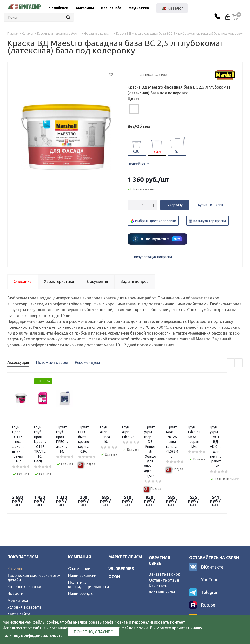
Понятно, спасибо (94, 632)
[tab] (134, 109)
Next (239, 363)
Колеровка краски (24, 540)
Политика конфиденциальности (89, 538)
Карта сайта (19, 568)
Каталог (15, 522)
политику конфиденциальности (33, 635)
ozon (114, 530)
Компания (80, 511)
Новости (15, 547)
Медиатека (139, 8)
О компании (79, 522)
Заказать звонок (164, 528)
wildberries (121, 522)
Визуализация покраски (153, 257)
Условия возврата (24, 561)
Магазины (85, 8)
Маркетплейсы (125, 511)
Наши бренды (81, 547)
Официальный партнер (29, 574)
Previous (231, 363)
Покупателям (23, 511)
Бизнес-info (111, 8)
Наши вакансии (82, 529)
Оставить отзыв (164, 534)
